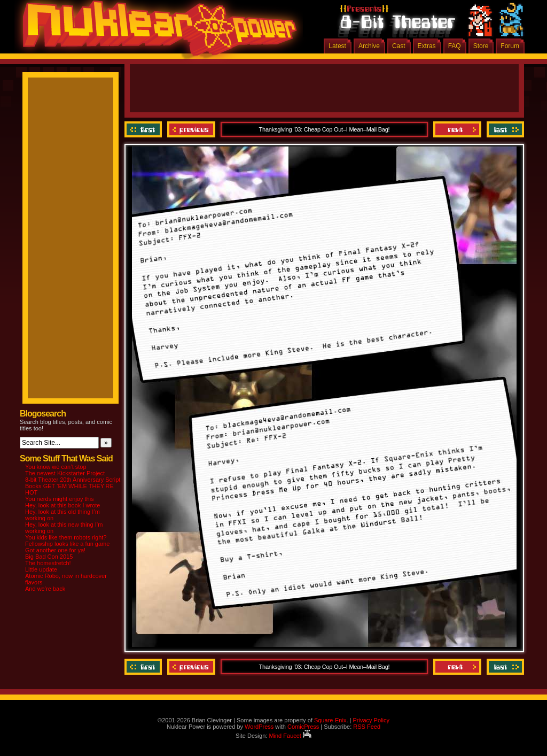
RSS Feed (367, 727)
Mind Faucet (290, 736)
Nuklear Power (156, 32)
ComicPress (303, 727)
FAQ (455, 46)
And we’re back (45, 589)
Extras (427, 46)
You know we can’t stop (56, 467)
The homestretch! (48, 563)
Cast (399, 46)
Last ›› (504, 129)
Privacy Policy (371, 720)
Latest (337, 46)
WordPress (259, 727)
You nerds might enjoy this (60, 499)
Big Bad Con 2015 (49, 557)
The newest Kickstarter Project (65, 473)
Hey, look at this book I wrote (62, 505)
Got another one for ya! (55, 550)
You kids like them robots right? (66, 537)
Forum (510, 46)
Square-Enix (330, 720)
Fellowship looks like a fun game (67, 544)
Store (481, 46)
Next (457, 129)
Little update (41, 569)
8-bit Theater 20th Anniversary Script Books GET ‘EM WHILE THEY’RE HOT (73, 486)
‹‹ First (144, 129)
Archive (369, 46)
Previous (191, 129)
